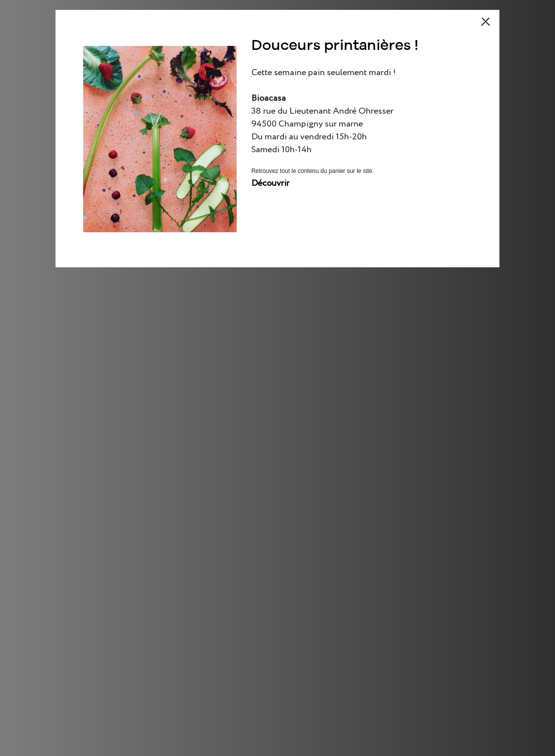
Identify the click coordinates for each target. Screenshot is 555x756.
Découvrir (270, 183)
